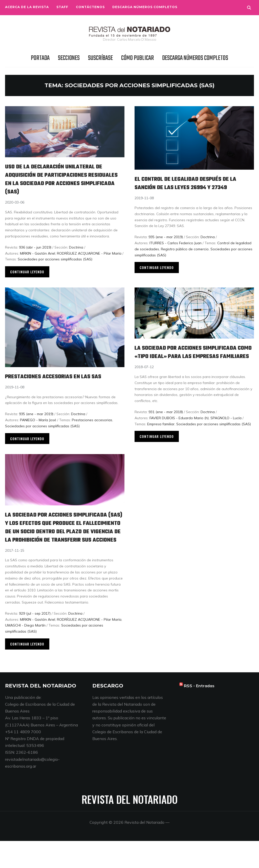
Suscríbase (100, 58)
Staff (62, 7)
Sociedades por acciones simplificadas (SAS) (55, 259)
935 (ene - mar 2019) (166, 245)
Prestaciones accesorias (92, 424)
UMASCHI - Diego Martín (25, 652)
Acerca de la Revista (27, 7)
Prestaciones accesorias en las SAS (62, 380)
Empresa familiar (161, 436)
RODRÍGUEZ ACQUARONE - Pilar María (89, 253)
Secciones (69, 58)
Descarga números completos (145, 7)
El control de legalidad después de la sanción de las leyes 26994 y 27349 (190, 187)
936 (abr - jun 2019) (35, 247)
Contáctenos (90, 7)
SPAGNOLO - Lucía (226, 430)
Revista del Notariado (130, 826)
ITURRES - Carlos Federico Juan (176, 251)
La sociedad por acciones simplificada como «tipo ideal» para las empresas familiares (192, 360)
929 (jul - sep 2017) (35, 640)
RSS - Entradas (199, 713)
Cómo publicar (137, 58)
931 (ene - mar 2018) (166, 424)
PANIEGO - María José (38, 424)
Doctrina (76, 247)
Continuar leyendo (27, 272)
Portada (40, 58)
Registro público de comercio (185, 257)
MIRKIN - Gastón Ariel (38, 253)
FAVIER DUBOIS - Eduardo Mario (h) (179, 430)
